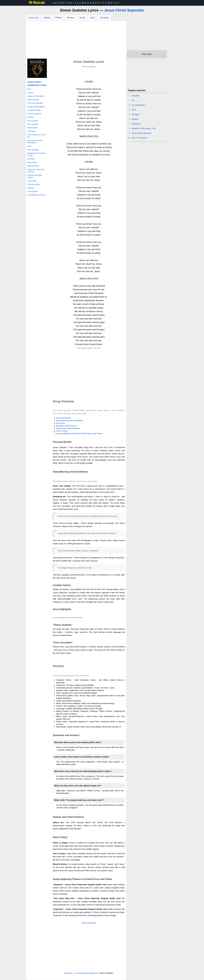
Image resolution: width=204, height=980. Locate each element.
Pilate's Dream (32, 128)
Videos (47, 18)
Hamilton (136, 96)
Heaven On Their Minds (36, 96)
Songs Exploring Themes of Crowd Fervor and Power (79, 433)
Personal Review (63, 418)
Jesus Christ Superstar (124, 10)
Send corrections (89, 923)
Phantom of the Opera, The (144, 128)
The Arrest (31, 159)
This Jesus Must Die (34, 114)
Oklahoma (136, 124)
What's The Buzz (33, 100)
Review (71, 18)
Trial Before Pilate (34, 184)
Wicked (135, 119)
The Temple (31, 131)
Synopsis (104, 18)
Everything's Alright (34, 110)
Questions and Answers (66, 426)
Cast (92, 18)
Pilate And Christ (33, 166)
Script (82, 18)
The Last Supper (33, 150)
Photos (59, 18)
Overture (30, 93)
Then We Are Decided (35, 103)
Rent (134, 110)
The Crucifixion (33, 191)
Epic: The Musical (139, 138)
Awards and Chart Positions (68, 428)
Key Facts (60, 423)
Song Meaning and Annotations (70, 420)
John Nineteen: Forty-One (36, 195)
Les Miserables (138, 105)
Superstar (31, 188)
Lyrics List (33, 18)
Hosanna (30, 117)
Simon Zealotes (33, 121)
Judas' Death (32, 181)
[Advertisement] (76, 40)
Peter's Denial (32, 162)
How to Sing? (62, 431)
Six (133, 100)
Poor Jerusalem (33, 124)
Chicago (135, 114)
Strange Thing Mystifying (36, 107)
